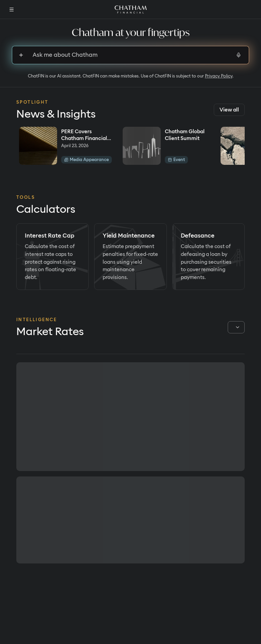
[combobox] (236, 327)
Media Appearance (86, 160)
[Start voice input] (239, 55)
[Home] (131, 10)
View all (229, 110)
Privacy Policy (219, 76)
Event (176, 160)
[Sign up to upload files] (21, 55)
